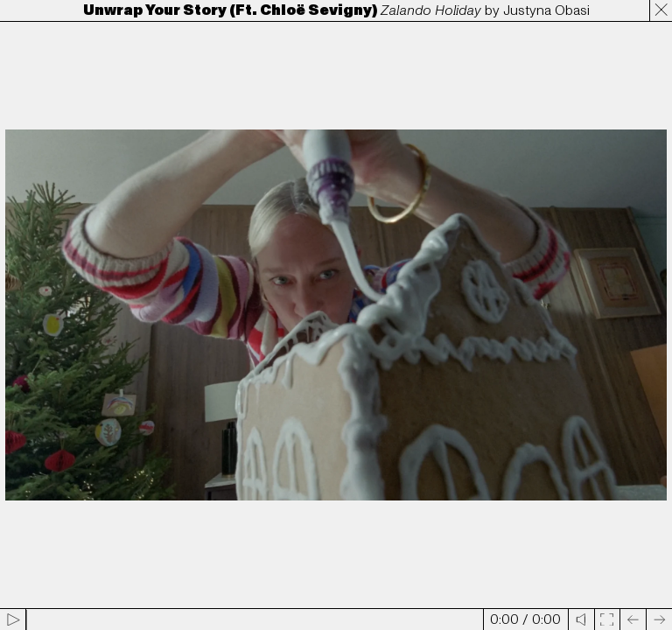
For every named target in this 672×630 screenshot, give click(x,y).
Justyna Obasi (546, 10)
